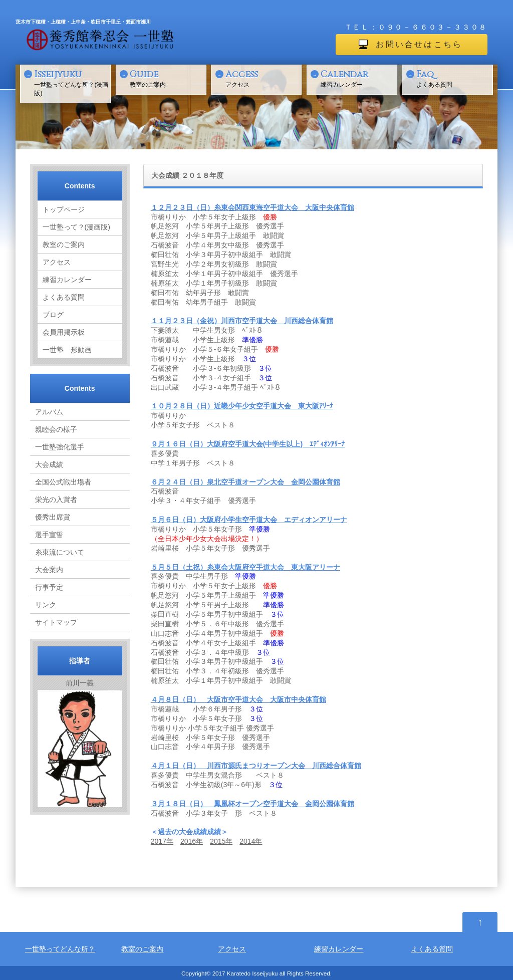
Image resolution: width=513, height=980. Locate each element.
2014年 (251, 841)
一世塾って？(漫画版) (76, 227)
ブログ (53, 315)
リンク (46, 605)
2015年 (221, 841)
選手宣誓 (49, 535)
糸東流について (60, 552)
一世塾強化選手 (60, 447)
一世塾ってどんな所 (57, 949)
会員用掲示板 (64, 332)
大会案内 (49, 570)
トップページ (64, 209)
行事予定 (49, 587)
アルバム (49, 412)
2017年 (162, 841)
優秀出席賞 (53, 517)
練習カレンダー (358, 78)
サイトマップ (56, 622)
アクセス (263, 78)
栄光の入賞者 (56, 500)
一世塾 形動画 (67, 350)
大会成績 (49, 464)
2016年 (192, 841)
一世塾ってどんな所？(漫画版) (71, 82)
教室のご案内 (167, 78)
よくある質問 (453, 78)
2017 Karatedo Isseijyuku (245, 973)
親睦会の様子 (56, 429)
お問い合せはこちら (419, 44)
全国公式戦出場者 (63, 482)
